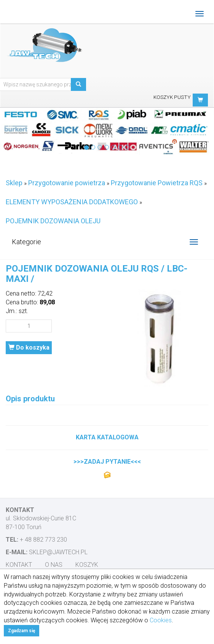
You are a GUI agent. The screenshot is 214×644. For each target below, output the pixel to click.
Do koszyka (29, 347)
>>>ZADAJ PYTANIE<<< (107, 462)
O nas (54, 565)
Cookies (161, 620)
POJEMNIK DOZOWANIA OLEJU (53, 221)
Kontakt (19, 565)
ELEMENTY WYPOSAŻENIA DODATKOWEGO (72, 202)
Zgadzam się (22, 631)
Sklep (14, 183)
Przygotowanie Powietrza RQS (157, 183)
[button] (200, 100)
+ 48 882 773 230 (43, 540)
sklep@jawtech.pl (58, 552)
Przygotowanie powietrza (67, 183)
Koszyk (87, 565)
